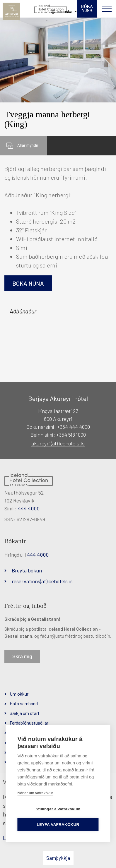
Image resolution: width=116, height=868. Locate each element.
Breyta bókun (27, 570)
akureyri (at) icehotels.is (58, 443)
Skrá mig (22, 656)
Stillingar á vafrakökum (58, 809)
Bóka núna (28, 283)
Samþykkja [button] (58, 858)
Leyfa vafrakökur (58, 825)
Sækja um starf (25, 713)
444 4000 (29, 508)
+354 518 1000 (71, 435)
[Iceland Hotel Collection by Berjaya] (51, 9)
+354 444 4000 (74, 427)
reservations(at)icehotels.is (42, 581)
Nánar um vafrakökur (35, 793)
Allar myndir (28, 145)
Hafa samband (24, 703)
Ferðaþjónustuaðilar (29, 723)
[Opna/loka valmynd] (107, 9)
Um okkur (19, 694)
